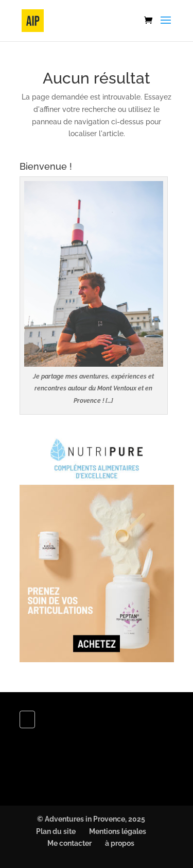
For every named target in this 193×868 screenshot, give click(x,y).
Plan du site (56, 831)
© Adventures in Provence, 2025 (91, 819)
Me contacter (69, 843)
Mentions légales (118, 831)
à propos (120, 843)
